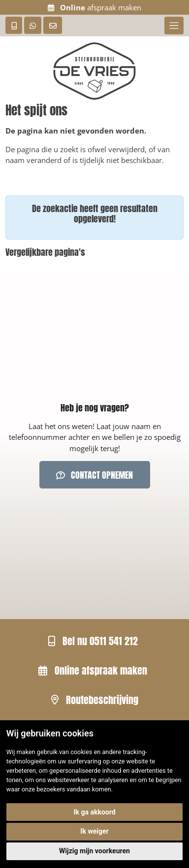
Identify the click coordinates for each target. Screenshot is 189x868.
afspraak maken (94, 7)
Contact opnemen (94, 475)
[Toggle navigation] (174, 26)
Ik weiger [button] (94, 831)
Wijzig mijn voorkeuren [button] (94, 851)
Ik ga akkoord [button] (94, 812)
